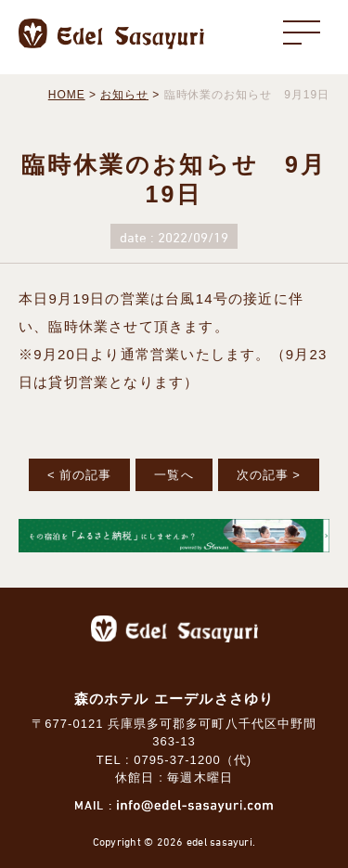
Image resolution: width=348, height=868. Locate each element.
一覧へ (174, 475)
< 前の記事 (79, 475)
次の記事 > (269, 475)
